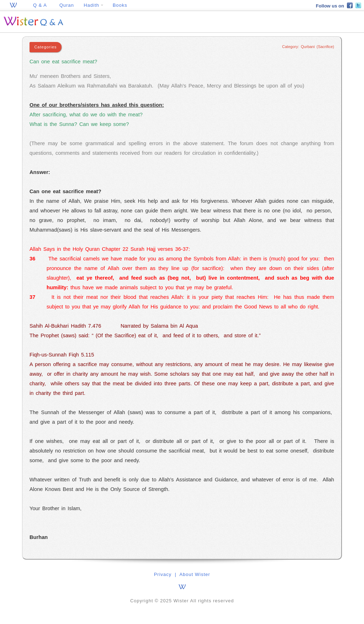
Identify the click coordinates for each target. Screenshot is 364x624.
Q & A (40, 5)
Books (120, 5)
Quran (67, 5)
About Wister (195, 574)
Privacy (163, 574)
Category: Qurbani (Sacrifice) (308, 47)
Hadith (93, 5)
